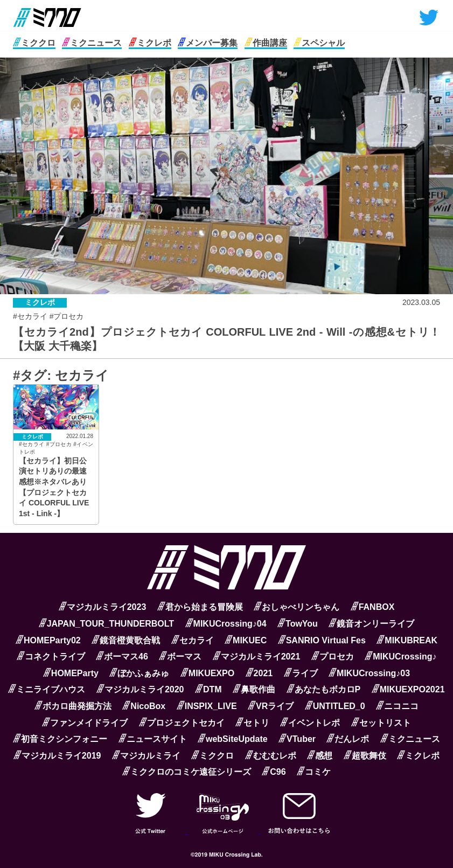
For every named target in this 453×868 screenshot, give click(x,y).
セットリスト (381, 723)
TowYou (298, 624)
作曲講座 (266, 43)
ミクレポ (150, 43)
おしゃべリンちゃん (297, 607)
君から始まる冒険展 (200, 607)
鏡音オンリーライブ (371, 624)
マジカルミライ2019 (57, 756)
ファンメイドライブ (85, 723)
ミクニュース (92, 43)
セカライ (193, 640)
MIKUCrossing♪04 (226, 624)
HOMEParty (71, 673)
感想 (320, 756)
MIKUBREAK (407, 640)
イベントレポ (310, 723)
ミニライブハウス (47, 689)
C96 (274, 772)
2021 (259, 673)
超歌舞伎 (365, 756)
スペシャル (319, 43)
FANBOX (373, 607)
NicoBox (144, 706)
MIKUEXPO (207, 673)
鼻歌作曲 (254, 689)
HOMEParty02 (48, 640)
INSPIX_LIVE (207, 706)
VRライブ (271, 706)
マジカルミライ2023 (103, 607)
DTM (208, 689)
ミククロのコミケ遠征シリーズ (187, 772)
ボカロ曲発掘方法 (73, 706)
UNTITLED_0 (335, 706)
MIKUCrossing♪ (400, 657)
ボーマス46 (122, 657)
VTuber (297, 739)
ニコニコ (397, 706)
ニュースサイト (153, 739)
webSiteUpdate (233, 739)
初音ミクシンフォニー (60, 739)
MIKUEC (246, 640)
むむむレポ (271, 756)
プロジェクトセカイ (182, 723)
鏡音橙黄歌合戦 (126, 640)
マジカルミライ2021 (257, 657)
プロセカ (333, 657)
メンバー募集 (208, 43)
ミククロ (34, 43)
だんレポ (348, 739)
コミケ (314, 772)
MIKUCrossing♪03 (369, 673)
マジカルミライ (146, 756)
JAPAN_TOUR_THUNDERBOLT (106, 624)
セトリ (252, 723)
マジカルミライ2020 (140, 689)
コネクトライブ (51, 657)
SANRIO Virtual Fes (322, 640)
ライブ (301, 673)
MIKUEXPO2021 (408, 689)
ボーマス (180, 657)
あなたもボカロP (324, 689)
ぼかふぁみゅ (139, 673)
